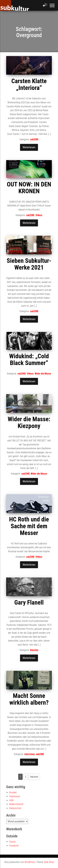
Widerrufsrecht (16, 804)
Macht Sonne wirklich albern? (29, 699)
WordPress (30, 862)
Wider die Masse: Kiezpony (29, 423)
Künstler (34, 650)
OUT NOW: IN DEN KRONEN (29, 188)
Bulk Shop (49, 862)
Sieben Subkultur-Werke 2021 (29, 264)
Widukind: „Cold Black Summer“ (29, 360)
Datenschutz (15, 808)
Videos (39, 215)
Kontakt (13, 792)
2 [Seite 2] (26, 777)
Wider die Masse (43, 374)
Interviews (30, 754)
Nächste (34, 777)
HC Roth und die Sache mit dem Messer (29, 526)
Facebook (14, 846)
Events (12, 842)
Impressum (15, 796)
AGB (11, 800)
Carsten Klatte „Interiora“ (29, 84)
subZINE (34, 139)
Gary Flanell (29, 603)
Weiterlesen (29, 147)
